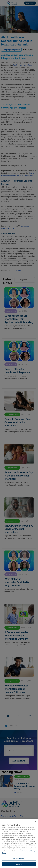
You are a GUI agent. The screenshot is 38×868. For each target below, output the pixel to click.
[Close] (36, 822)
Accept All (19, 864)
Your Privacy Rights (19, 858)
